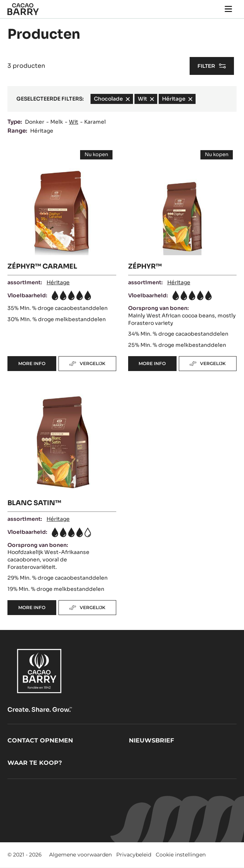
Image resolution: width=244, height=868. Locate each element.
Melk (57, 122)
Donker (35, 122)
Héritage (42, 131)
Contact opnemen (40, 740)
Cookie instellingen (181, 855)
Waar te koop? (35, 763)
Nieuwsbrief (151, 740)
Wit (74, 122)
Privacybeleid (134, 855)
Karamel (95, 122)
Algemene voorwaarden (80, 855)
